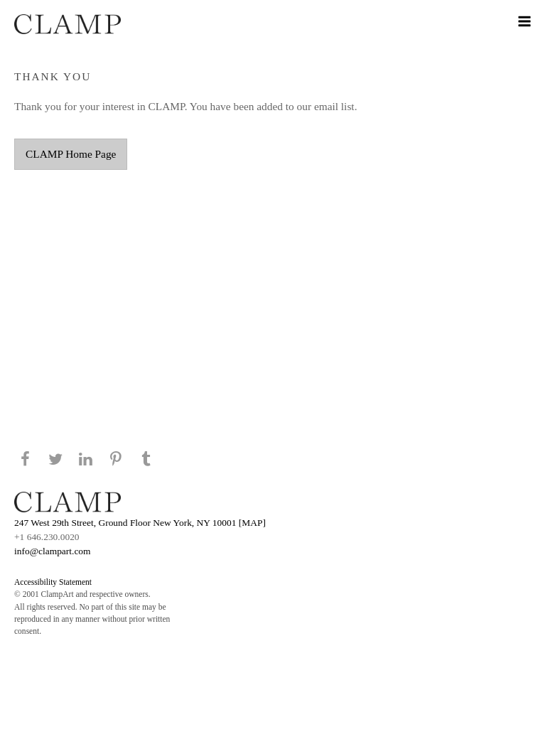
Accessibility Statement (53, 582)
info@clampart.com (53, 551)
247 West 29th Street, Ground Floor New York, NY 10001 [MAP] (140, 523)
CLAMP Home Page (71, 154)
